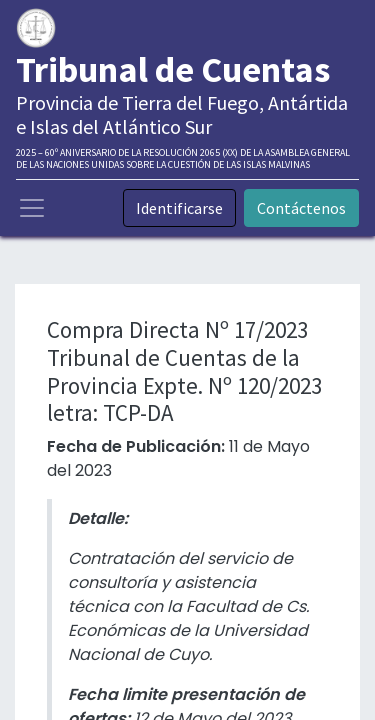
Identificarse (179, 208)
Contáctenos (301, 208)
